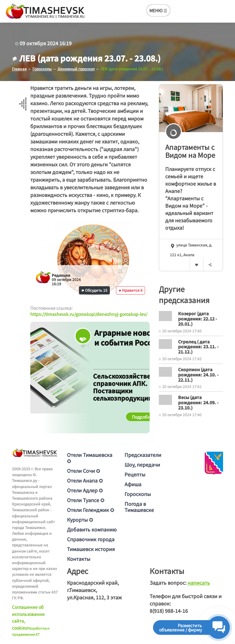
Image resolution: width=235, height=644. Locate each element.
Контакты (79, 559)
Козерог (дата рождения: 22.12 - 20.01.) (198, 319)
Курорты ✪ (80, 520)
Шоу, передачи (142, 464)
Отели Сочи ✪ (84, 471)
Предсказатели (143, 455)
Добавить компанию (92, 529)
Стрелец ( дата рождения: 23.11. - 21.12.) (198, 347)
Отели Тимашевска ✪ (90, 458)
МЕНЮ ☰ (158, 10)
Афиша (133, 484)
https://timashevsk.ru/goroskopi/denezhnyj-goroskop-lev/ (89, 314)
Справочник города (91, 539)
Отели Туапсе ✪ (86, 500)
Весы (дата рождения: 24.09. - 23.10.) (198, 402)
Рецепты (135, 474)
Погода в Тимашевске (139, 507)
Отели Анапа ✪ (85, 480)
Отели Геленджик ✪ (91, 510)
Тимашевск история (91, 549)
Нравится (131, 290)
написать (199, 583)
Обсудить (95, 290)
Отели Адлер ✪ (85, 490)
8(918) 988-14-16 (169, 611)
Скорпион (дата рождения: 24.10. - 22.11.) (198, 375)
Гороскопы (138, 494)
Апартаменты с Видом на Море (190, 151)
